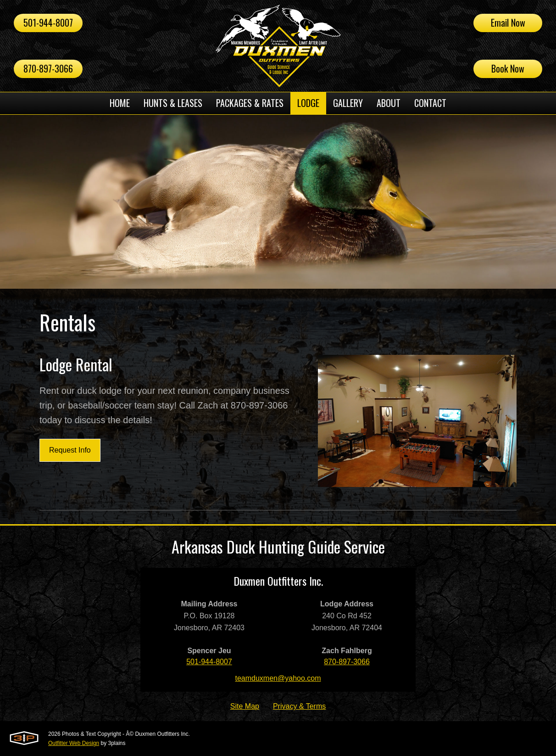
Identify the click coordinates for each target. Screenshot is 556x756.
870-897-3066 (48, 68)
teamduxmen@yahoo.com (278, 678)
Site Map (245, 706)
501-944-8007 (48, 22)
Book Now (508, 68)
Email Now (508, 22)
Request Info (70, 450)
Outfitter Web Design (74, 743)
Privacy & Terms (299, 706)
